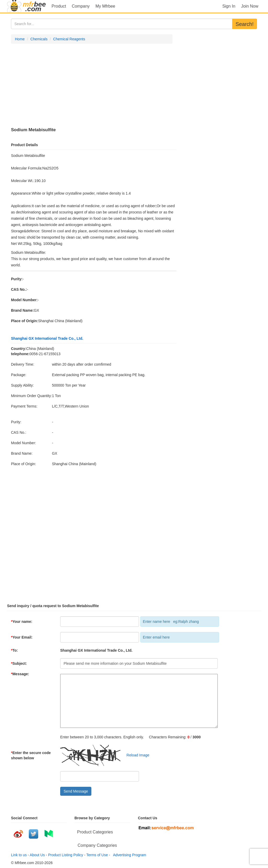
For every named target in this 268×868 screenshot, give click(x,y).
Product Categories (95, 832)
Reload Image (135, 755)
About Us (37, 855)
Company (81, 6)
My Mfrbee (105, 6)
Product (59, 6)
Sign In (229, 6)
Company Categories (97, 845)
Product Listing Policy (66, 855)
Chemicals (39, 39)
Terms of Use (97, 855)
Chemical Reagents (69, 39)
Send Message (76, 791)
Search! (245, 24)
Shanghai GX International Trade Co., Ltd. (47, 338)
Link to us (19, 855)
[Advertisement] (92, 86)
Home (20, 39)
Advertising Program (129, 855)
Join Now (250, 6)
